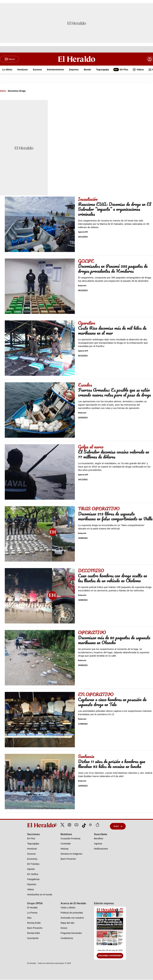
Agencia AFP (83, 351)
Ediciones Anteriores (110, 956)
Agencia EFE (83, 232)
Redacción (82, 286)
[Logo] (76, 59)
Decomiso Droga (17, 91)
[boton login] (150, 59)
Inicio (3, 91)
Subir (118, 826)
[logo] (34, 825)
